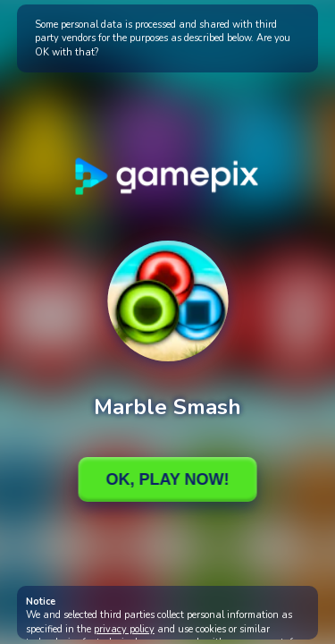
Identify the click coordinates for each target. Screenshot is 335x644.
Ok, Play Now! (167, 479)
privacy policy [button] (124, 629)
